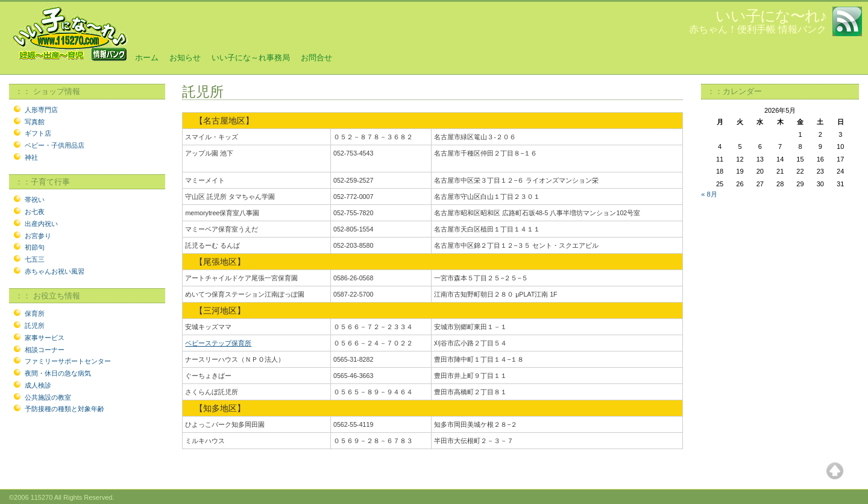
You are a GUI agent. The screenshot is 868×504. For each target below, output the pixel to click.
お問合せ (316, 58)
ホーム (147, 58)
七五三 (35, 259)
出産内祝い (41, 224)
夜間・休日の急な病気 (58, 373)
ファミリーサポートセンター (68, 361)
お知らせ (185, 58)
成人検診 (38, 385)
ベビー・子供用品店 (55, 145)
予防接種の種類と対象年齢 (64, 409)
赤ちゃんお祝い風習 (55, 271)
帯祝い (35, 200)
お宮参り (38, 236)
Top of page (835, 471)
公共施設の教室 (48, 397)
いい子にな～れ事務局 (251, 58)
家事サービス (45, 338)
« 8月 (709, 194)
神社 (31, 157)
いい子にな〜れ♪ (771, 16)
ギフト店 (38, 133)
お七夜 (35, 212)
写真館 (35, 122)
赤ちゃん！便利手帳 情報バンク (758, 29)
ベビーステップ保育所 (218, 343)
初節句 (35, 247)
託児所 (35, 326)
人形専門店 (41, 110)
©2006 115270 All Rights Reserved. (61, 497)
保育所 (35, 313)
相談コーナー (45, 350)
